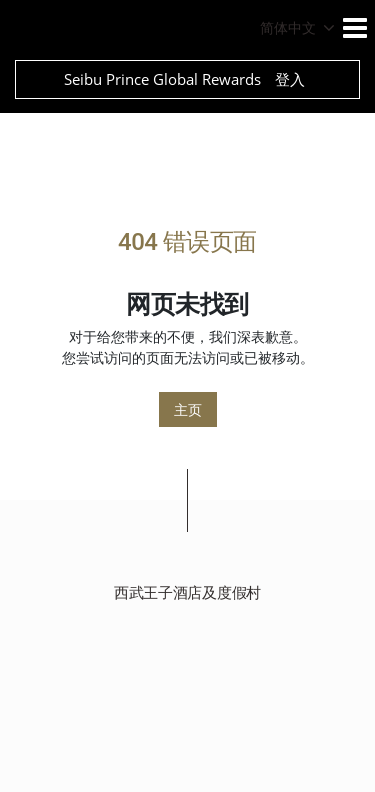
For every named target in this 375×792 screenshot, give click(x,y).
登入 (290, 79)
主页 (188, 409)
